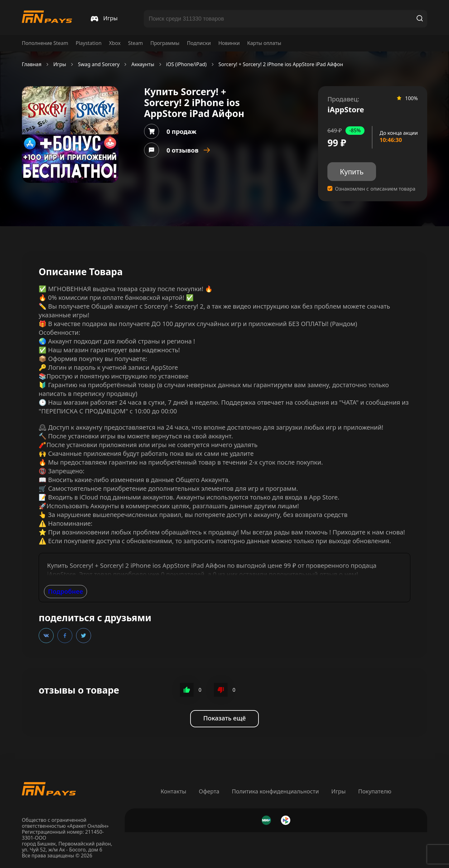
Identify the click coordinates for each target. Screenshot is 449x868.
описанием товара (393, 189)
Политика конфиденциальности (275, 791)
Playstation (89, 43)
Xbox (115, 43)
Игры (60, 64)
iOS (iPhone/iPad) (186, 64)
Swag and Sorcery (99, 64)
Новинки (229, 43)
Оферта (209, 791)
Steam (136, 43)
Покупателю (375, 791)
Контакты (174, 791)
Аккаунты (143, 64)
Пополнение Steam (45, 43)
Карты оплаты (264, 43)
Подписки (199, 43)
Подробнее (65, 591)
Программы (165, 43)
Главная (32, 64)
